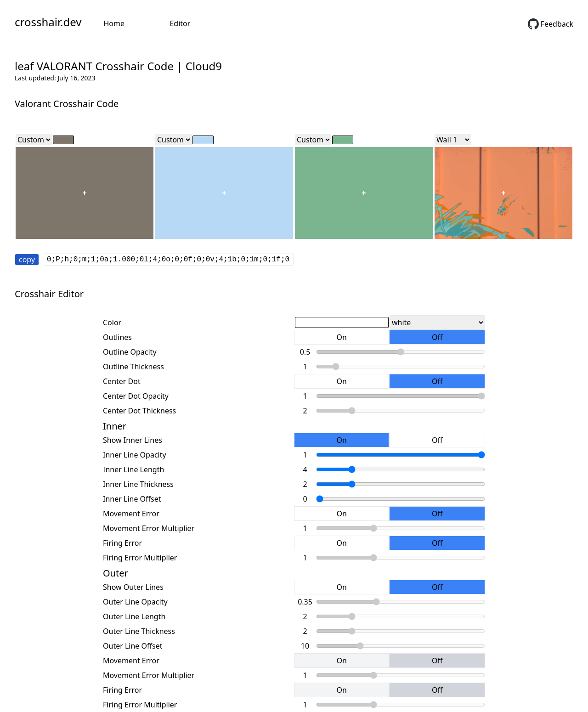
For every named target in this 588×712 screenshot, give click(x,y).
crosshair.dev (48, 22)
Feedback (551, 24)
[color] (63, 140)
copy (27, 260)
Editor (180, 23)
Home (114, 23)
